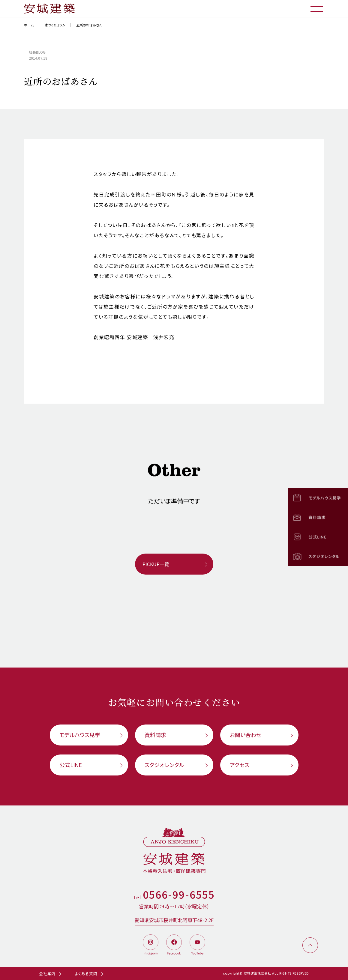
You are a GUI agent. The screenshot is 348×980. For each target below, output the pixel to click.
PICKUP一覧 (156, 564)
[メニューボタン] (317, 9)
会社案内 (47, 974)
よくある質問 (86, 974)
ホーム (29, 25)
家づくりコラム (55, 25)
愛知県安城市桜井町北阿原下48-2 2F (174, 920)
